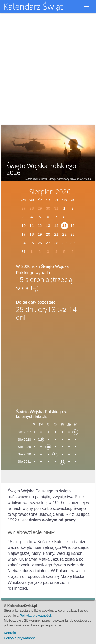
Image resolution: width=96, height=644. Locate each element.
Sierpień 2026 (50, 191)
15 (64, 226)
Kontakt (10, 633)
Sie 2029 (24, 447)
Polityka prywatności (20, 638)
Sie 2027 (24, 432)
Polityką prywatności (35, 616)
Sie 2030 (24, 454)
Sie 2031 (24, 462)
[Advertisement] (48, 363)
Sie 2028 (24, 439)
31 (23, 252)
